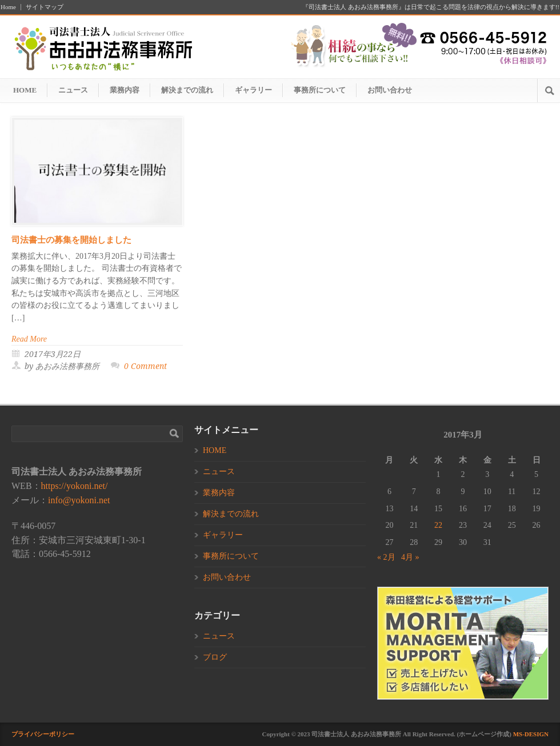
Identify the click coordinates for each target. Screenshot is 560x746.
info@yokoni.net (79, 500)
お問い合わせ (390, 90)
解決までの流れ (187, 90)
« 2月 (386, 557)
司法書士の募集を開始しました (71, 240)
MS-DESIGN (531, 734)
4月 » (410, 557)
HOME (25, 90)
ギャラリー (253, 90)
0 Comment (145, 366)
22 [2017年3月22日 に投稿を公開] (438, 525)
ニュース (73, 90)
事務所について (320, 90)
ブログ (215, 657)
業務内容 (125, 90)
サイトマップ (45, 7)
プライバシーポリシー (43, 734)
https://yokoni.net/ (75, 486)
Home (8, 7)
